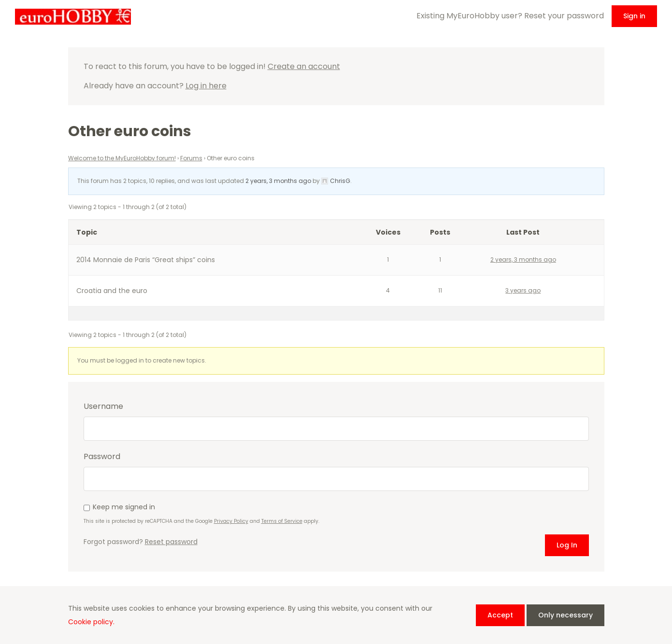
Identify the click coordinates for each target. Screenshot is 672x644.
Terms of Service (282, 521)
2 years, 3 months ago (278, 181)
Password (102, 457)
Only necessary (565, 615)
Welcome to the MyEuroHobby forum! (122, 158)
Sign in (634, 16)
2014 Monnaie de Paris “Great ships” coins (146, 260)
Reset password (171, 542)
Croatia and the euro (112, 291)
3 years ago (523, 290)
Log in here (206, 86)
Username (103, 406)
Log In (567, 545)
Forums (191, 158)
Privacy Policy (231, 521)
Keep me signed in (124, 507)
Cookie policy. (91, 622)
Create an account (304, 66)
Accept (500, 615)
